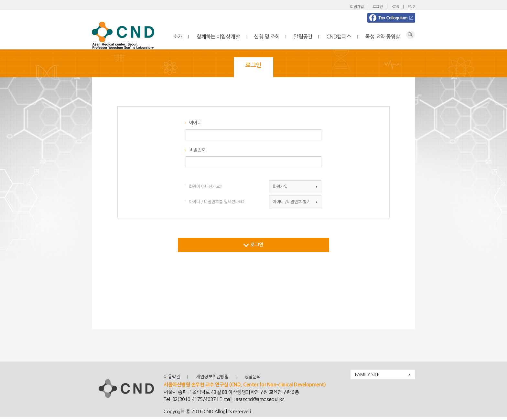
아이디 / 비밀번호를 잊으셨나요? (217, 202)
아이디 (195, 123)
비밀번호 (197, 150)
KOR (395, 7)
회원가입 (357, 7)
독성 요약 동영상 (383, 37)
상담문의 (253, 377)
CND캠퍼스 (339, 37)
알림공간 (303, 37)
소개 (178, 37)
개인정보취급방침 (212, 377)
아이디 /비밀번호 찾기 (291, 202)
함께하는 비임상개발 (218, 37)
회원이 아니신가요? (205, 187)
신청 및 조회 (267, 37)
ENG (412, 7)
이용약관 (172, 377)
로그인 (378, 7)
